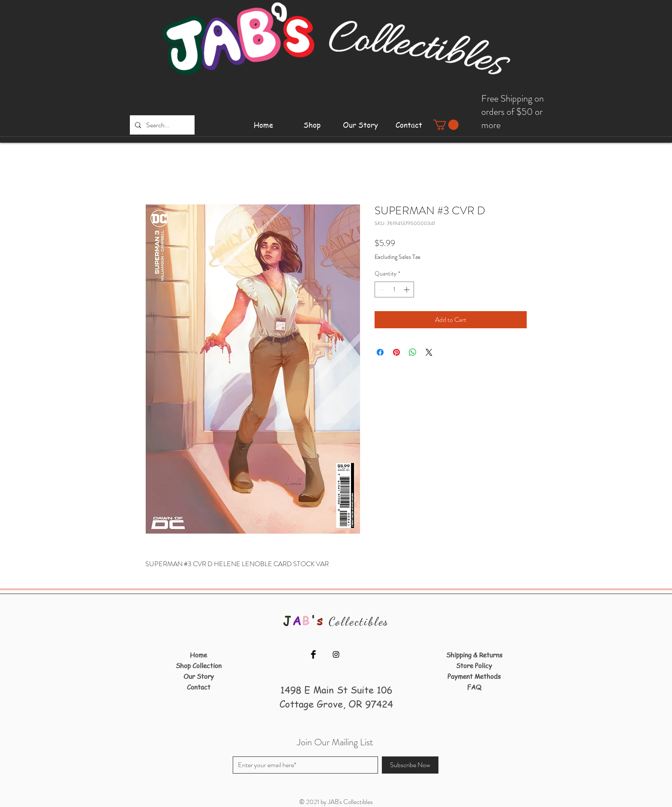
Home (198, 655)
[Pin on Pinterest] (396, 352)
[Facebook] (313, 654)
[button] (446, 125)
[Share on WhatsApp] (413, 352)
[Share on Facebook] (380, 352)
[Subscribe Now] (410, 765)
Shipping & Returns (474, 655)
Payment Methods (474, 676)
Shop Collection (199, 666)
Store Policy (474, 666)
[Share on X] (429, 352)
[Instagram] (336, 654)
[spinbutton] (394, 289)
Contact (199, 687)
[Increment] (407, 289)
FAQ (474, 687)
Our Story (199, 676)
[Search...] (161, 125)
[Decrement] (381, 289)
